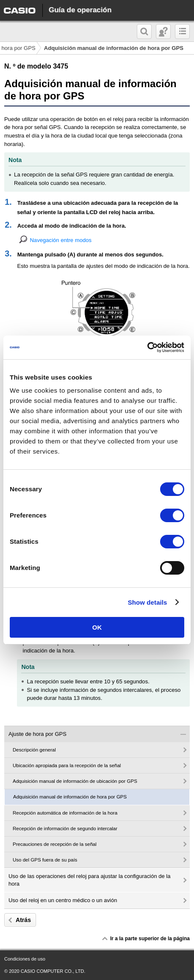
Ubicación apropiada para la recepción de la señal (67, 765)
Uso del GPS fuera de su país (45, 860)
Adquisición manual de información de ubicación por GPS (75, 781)
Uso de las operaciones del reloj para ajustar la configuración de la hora (89, 880)
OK (97, 627)
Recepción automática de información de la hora (65, 813)
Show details (148, 602)
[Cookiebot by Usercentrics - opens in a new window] (147, 347)
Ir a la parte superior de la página (150, 939)
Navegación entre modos (61, 240)
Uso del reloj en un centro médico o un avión (63, 900)
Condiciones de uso (25, 959)
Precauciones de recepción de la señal (55, 844)
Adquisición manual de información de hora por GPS (70, 797)
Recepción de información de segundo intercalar (65, 829)
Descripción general (34, 750)
